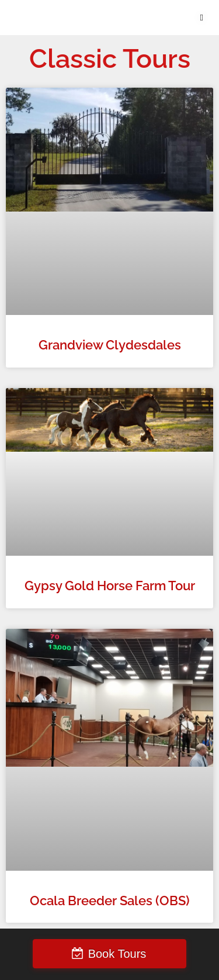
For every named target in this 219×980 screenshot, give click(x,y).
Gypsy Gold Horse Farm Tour (110, 586)
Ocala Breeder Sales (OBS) (110, 901)
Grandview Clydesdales (110, 345)
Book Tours (117, 954)
